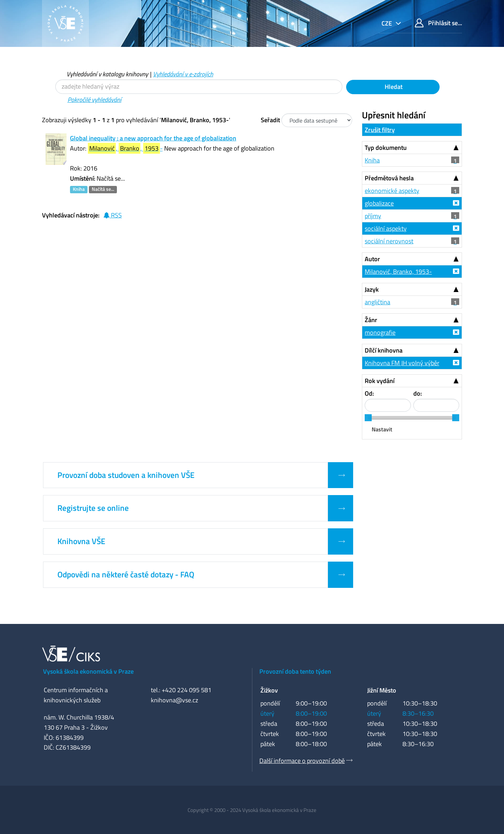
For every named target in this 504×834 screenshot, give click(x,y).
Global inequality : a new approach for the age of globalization (153, 138)
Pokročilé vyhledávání (94, 100)
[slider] (368, 418)
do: (418, 393)
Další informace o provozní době (302, 761)
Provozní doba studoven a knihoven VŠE (126, 475)
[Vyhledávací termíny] (199, 87)
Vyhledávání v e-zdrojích (183, 74)
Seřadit (270, 120)
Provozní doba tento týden (295, 671)
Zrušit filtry (380, 130)
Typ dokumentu (386, 148)
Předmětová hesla (389, 178)
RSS (113, 215)
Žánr (371, 320)
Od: (369, 393)
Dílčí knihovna (384, 350)
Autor (372, 259)
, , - (125, 148)
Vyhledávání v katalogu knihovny (107, 74)
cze (387, 23)
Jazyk (372, 289)
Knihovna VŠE (81, 541)
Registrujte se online (93, 508)
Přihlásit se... (438, 23)
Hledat (393, 87)
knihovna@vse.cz (174, 700)
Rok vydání (380, 381)
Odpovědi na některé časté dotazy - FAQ (126, 575)
